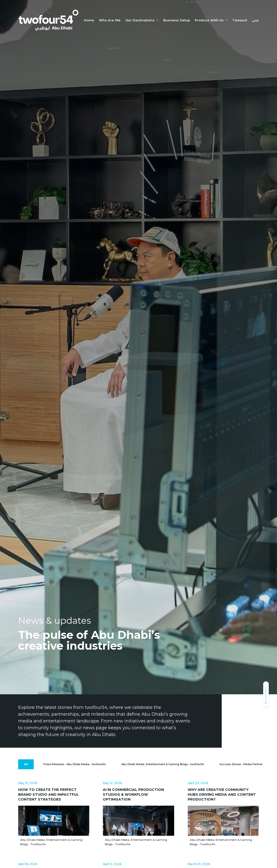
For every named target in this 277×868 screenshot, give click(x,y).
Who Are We (110, 20)
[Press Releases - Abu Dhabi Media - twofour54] (75, 764)
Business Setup (177, 20)
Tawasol (240, 20)
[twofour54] (49, 20)
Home (89, 20)
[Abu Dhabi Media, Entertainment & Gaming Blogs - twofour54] (163, 764)
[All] (26, 764)
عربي (255, 20)
